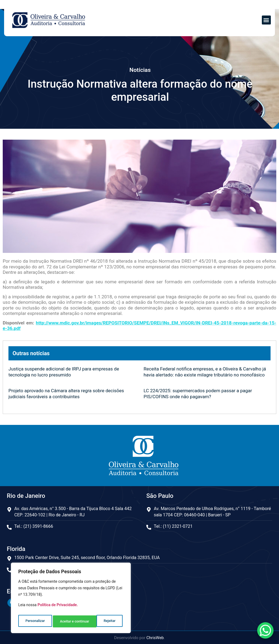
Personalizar (35, 621)
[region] (71, 599)
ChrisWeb (155, 637)
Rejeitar (65, 621)
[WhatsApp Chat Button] (265, 630)
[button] (266, 20)
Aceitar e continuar (102, 621)
